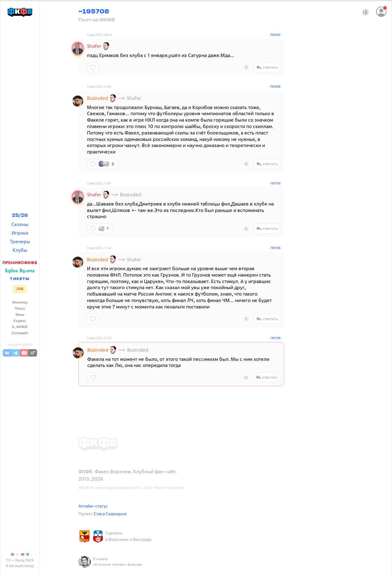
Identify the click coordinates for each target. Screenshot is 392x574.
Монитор (20, 302)
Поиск (20, 308)
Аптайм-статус (93, 506)
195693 (275, 35)
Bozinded (98, 98)
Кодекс (20, 321)
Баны (20, 314)
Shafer (94, 46)
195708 (275, 338)
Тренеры (20, 241)
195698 (275, 87)
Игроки (20, 233)
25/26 (20, 216)
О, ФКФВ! (20, 327)
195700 (275, 183)
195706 (275, 248)
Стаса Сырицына (110, 514)
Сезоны (20, 224)
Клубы (20, 250)
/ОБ (20, 289)
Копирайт (20, 333)
